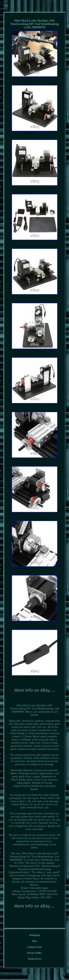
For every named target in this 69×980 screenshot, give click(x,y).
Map (35, 941)
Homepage (34, 935)
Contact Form (34, 947)
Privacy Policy (35, 953)
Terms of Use (34, 958)
